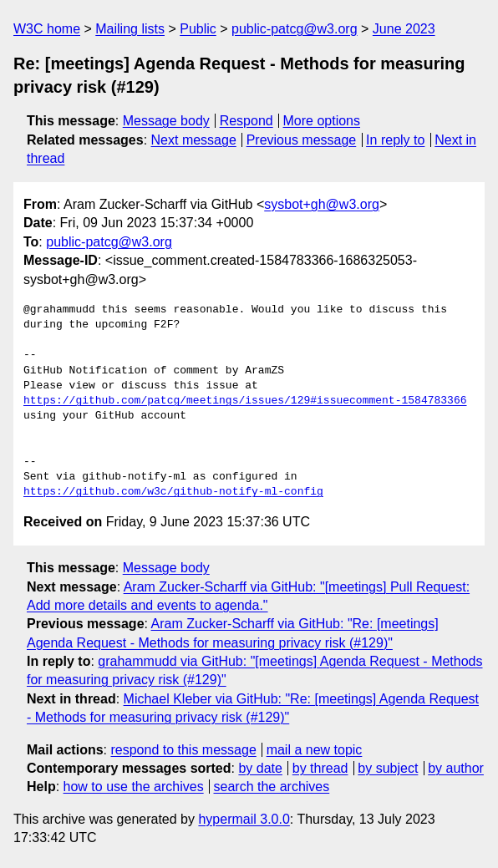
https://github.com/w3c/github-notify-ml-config (173, 492)
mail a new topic (315, 750)
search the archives (272, 787)
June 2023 (404, 29)
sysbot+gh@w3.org (322, 204)
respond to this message (183, 750)
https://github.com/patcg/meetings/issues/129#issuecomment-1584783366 (245, 401)
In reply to (395, 140)
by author (456, 768)
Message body (166, 121)
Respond (246, 121)
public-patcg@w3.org (295, 29)
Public (198, 29)
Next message (194, 140)
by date (260, 768)
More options (322, 121)
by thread (320, 768)
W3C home (47, 29)
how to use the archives (134, 787)
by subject (388, 768)
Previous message (302, 140)
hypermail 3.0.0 (244, 819)
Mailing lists (130, 29)
